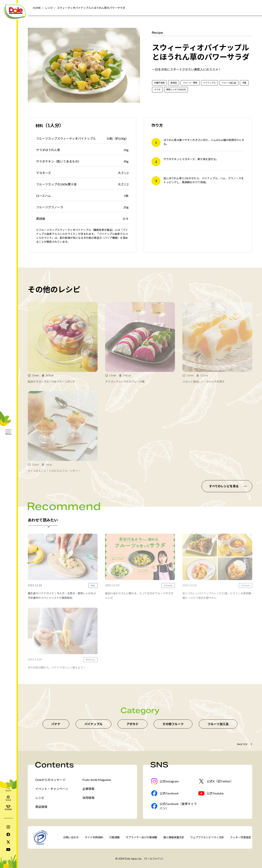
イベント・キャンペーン (52, 789)
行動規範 (114, 837)
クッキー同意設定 (241, 837)
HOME (37, 8)
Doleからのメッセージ (50, 780)
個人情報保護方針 (174, 837)
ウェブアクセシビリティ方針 (207, 837)
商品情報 (41, 807)
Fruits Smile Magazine (97, 780)
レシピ (49, 8)
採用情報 (88, 798)
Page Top (242, 744)
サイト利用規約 (94, 837)
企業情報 (88, 789)
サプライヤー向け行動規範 (142, 837)
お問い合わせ (71, 837)
